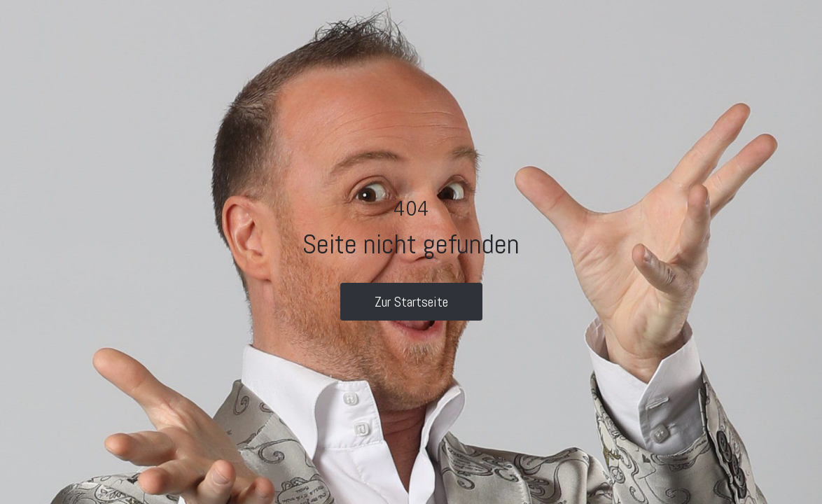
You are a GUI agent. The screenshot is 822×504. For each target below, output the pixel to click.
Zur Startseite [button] (411, 302)
